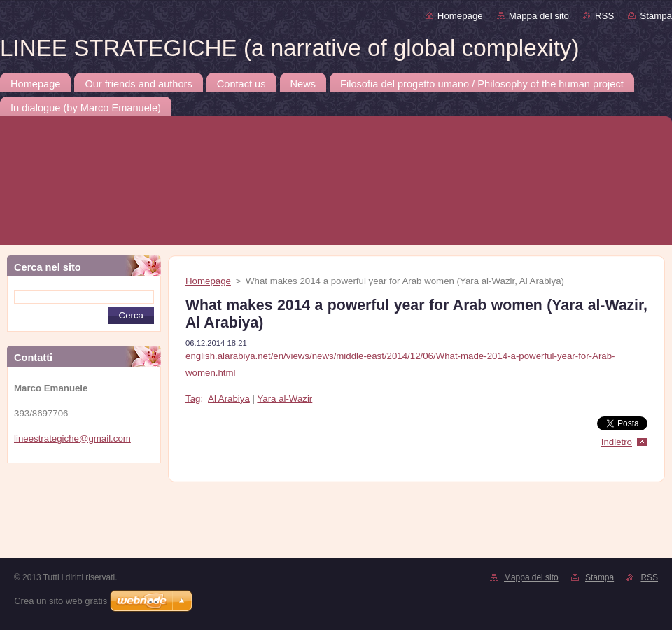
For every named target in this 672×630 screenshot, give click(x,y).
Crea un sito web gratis (61, 601)
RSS (604, 16)
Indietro (617, 442)
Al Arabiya (229, 399)
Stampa (656, 16)
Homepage (460, 16)
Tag (193, 399)
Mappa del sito (539, 16)
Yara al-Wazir (285, 399)
